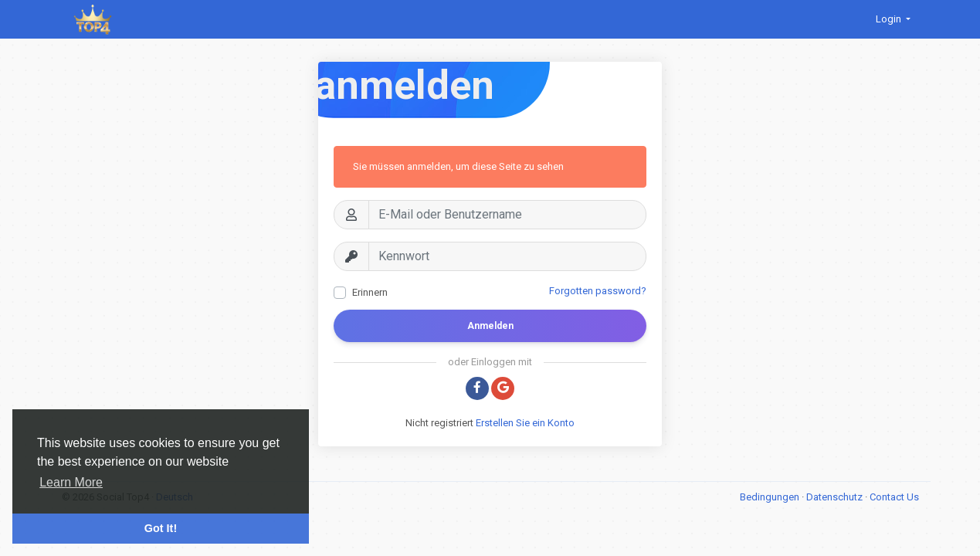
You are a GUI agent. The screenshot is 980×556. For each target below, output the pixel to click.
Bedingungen (771, 497)
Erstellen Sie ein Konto (525, 423)
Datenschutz (836, 497)
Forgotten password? (598, 291)
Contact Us (894, 497)
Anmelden (490, 326)
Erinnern (370, 292)
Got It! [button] (161, 528)
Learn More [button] (71, 482)
